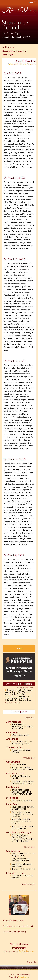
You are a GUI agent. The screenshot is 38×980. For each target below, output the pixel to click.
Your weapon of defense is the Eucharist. (22, 808)
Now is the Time (18, 764)
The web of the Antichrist (22, 869)
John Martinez (14, 722)
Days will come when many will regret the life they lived (21, 814)
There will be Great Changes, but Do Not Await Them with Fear (21, 792)
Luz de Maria (13, 787)
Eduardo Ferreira (15, 773)
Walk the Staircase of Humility (20, 777)
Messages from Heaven (12, 51)
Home (8, 47)
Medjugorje (12, 798)
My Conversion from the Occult (18, 926)
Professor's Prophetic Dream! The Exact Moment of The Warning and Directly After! (22, 838)
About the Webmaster (13, 920)
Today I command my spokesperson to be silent (22, 769)
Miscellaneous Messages (19, 832)
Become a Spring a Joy (21, 800)
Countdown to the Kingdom (22, 64)
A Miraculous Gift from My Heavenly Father (21, 742)
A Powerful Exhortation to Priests (21, 877)
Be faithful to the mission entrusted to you (22, 828)
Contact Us (19, 968)
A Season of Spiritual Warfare (20, 751)
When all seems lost (19, 735)
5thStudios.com (26, 952)
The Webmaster (14, 747)
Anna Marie (12, 739)
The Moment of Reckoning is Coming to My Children (21, 726)
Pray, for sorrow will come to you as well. (20, 860)
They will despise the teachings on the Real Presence (20, 821)
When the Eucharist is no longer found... (22, 855)
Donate (19, 648)
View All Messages (28, 884)
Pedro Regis (7, 55)
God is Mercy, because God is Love (20, 865)
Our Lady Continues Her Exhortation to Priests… (22, 782)
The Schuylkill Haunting (14, 932)
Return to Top (32, 962)
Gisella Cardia (13, 762)
